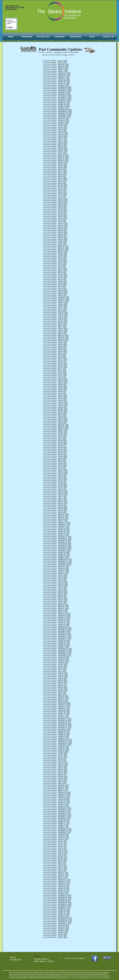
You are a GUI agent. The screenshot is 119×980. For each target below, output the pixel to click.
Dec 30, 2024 (62, 178)
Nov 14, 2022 (62, 367)
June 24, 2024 (63, 223)
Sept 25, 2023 (63, 290)
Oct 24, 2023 (62, 283)
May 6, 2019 (62, 685)
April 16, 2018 (63, 780)
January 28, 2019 (64, 710)
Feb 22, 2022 (62, 433)
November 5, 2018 (64, 729)
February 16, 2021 (64, 524)
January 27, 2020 (64, 621)
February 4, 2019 (64, 708)
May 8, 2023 (62, 325)
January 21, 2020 (64, 622)
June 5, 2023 (62, 318)
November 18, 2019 (65, 636)
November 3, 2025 (64, 101)
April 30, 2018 (63, 776)
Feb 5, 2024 (62, 258)
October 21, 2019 (64, 643)
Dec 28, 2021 (62, 447)
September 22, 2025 (65, 111)
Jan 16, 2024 (62, 264)
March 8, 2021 (63, 519)
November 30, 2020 (65, 544)
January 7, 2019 (63, 715)
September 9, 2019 (64, 654)
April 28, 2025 (63, 148)
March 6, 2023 (63, 341)
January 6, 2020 (63, 626)
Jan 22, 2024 (62, 262)
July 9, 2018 (62, 759)
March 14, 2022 (63, 428)
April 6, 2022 (62, 423)
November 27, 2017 (65, 813)
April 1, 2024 (62, 244)
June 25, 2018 (63, 762)
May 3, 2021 (62, 505)
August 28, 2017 (64, 834)
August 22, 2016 (64, 927)
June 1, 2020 (62, 589)
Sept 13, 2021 (63, 474)
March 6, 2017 (63, 878)
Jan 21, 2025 (62, 173)
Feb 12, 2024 (62, 257)
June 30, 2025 (63, 132)
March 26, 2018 (63, 785)
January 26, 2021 (64, 530)
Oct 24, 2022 (62, 372)
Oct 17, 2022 (62, 374)
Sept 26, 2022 (63, 379)
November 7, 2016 (64, 908)
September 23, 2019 (65, 650)
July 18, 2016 (62, 935)
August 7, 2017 (63, 839)
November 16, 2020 (65, 547)
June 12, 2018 (63, 766)
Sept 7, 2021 (62, 475)
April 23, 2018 (63, 778)
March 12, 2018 (63, 789)
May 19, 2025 (63, 143)
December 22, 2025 (65, 89)
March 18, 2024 (63, 248)
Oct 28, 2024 (62, 192)
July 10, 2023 (62, 309)
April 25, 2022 (63, 418)
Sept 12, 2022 (63, 383)
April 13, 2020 (63, 601)
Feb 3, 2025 (62, 169)
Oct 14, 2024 (62, 195)
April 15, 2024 (63, 241)
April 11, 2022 (63, 421)
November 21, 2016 (65, 904)
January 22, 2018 (64, 801)
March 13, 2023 (63, 339)
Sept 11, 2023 (63, 293)
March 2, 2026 (63, 71)
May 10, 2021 (63, 503)
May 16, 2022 (63, 412)
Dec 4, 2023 (62, 272)
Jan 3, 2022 (62, 446)
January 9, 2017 (63, 892)
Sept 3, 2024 (62, 206)
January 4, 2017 (63, 894)
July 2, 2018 (62, 761)
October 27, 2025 (64, 103)
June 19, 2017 (63, 852)
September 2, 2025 (64, 117)
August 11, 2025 (64, 122)
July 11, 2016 (62, 937)
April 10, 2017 (63, 869)
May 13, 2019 (63, 684)
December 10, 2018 (65, 720)
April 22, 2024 (63, 239)
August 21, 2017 (64, 836)
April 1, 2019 (62, 694)
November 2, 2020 (64, 551)
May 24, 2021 (63, 500)
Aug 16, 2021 (62, 481)
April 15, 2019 (63, 691)
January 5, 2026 (63, 85)
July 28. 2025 (62, 125)
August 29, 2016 (64, 925)
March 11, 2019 (63, 699)
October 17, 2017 (64, 824)
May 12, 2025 (62, 145)
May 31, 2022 (63, 409)
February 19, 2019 (64, 705)
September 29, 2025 (65, 110)
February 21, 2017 (64, 881)
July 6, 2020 (62, 580)
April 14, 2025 (63, 152)
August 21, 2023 (64, 299)
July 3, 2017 (62, 848)
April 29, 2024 (63, 237)
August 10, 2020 (64, 572)
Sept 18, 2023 (63, 292)
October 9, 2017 (63, 825)
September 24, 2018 (65, 740)
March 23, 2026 (63, 66)
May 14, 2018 (63, 773)
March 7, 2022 (63, 430)
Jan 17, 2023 (62, 353)
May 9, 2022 (62, 414)
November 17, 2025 (65, 97)
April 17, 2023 (63, 330)
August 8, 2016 (63, 930)
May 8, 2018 (62, 775)
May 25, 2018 (63, 769)
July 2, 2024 (62, 222)
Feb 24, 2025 (62, 164)
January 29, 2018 (64, 799)
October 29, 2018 (64, 731)
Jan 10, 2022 (62, 444)
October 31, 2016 (64, 909)
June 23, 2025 (63, 134)
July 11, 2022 (62, 398)
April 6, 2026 (62, 62)
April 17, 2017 (63, 867)
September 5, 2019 (64, 656)
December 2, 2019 (64, 633)
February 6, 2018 (64, 797)
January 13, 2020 (64, 624)
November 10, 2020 (65, 549)
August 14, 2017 (64, 838)
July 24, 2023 (62, 306)
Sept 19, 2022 (63, 381)
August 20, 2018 (64, 748)
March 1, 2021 (63, 521)
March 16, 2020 (63, 608)
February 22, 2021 (64, 523)
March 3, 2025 (63, 162)
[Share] (107, 958)
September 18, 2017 (65, 831)
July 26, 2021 (62, 484)
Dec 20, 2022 (62, 358)
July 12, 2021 (62, 488)
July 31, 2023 (62, 304)
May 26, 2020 (63, 591)
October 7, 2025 (63, 108)
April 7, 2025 (62, 153)
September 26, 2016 (65, 918)
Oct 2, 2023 (62, 288)
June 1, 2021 (62, 498)
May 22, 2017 (63, 859)
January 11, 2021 (64, 533)
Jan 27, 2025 (62, 171)
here (58, 52)
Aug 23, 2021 (62, 479)
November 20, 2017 (65, 815)
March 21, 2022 (63, 426)
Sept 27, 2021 (63, 470)
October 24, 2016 (64, 911)
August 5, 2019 (63, 663)
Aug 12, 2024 (62, 211)
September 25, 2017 (65, 829)
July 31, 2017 (62, 841)
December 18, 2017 (65, 808)
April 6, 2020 (62, 603)
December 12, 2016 (65, 899)
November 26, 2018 (65, 724)
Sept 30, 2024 (63, 199)
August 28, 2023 (64, 297)
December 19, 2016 (65, 897)
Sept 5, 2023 (62, 295)
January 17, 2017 (64, 890)
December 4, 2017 (64, 811)
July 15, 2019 (62, 668)
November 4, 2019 (64, 640)
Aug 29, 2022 (62, 386)
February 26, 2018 (64, 792)
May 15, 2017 (63, 860)
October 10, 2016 (64, 914)
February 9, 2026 (64, 76)
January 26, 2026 (64, 80)
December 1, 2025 (64, 94)
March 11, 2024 (63, 250)
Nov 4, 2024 (62, 190)
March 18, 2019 (63, 698)
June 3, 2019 (62, 678)
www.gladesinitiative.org (55, 974)
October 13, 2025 (64, 106)
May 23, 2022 (63, 411)
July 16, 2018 (62, 757)
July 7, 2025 (62, 131)
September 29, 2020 (65, 559)
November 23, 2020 (65, 545)
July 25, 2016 (62, 934)
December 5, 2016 (64, 901)
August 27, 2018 (64, 747)
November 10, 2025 (65, 99)
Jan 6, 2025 (62, 176)
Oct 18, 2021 (62, 465)
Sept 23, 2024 (63, 201)
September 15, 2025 (65, 113)
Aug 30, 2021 (62, 477)
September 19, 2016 (65, 920)
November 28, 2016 (65, 902)
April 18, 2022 (63, 419)
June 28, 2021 (63, 491)
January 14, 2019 (64, 713)
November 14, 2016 (65, 906)
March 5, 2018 (63, 790)
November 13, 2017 (65, 817)
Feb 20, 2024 (62, 255)
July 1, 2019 (62, 671)
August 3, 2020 (63, 573)
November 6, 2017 (64, 818)
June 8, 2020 (62, 587)
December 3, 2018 (64, 722)
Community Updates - (50, 169)
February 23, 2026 (64, 73)
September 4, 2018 (64, 745)
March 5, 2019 (63, 701)
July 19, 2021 (62, 486)
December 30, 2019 (65, 628)
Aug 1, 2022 (62, 393)
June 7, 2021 (62, 496)
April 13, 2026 (63, 61)
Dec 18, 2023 (62, 269)
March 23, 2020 (63, 607)
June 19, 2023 (63, 314)
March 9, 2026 (63, 69)
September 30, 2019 (65, 649)
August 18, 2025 (64, 120)
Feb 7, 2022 (62, 437)
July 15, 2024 (62, 218)
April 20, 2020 (63, 600)
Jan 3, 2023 (62, 356)
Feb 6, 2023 (62, 348)
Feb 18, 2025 (62, 166)
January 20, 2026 (64, 82)
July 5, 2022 (62, 400)
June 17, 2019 (63, 675)
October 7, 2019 (63, 647)
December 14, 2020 (65, 540)
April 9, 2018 (62, 782)
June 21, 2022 (63, 404)
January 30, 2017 (64, 887)
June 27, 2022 (63, 402)
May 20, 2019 (63, 682)
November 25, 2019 (65, 635)
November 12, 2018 (65, 727)
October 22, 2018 (64, 733)
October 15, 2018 (64, 734)
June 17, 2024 (63, 225)
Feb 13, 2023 (62, 346)
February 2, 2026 (64, 78)
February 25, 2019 (64, 703)
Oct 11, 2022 (62, 376)
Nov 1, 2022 (62, 370)
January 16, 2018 (64, 803)
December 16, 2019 (65, 629)
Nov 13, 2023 (62, 278)
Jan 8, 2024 (62, 265)
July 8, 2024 (62, 220)
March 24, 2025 (63, 157)
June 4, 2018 (62, 768)
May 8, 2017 (62, 862)
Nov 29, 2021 (62, 454)
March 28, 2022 (63, 425)
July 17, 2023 (62, 307)
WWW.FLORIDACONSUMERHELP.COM (55, 976)
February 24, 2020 (64, 614)
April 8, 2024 (62, 243)
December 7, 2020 (64, 542)
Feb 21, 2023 (62, 344)
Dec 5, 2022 (62, 362)
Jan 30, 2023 (62, 349)
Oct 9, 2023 (62, 286)
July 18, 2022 (62, 397)
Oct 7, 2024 (62, 197)
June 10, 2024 (63, 227)
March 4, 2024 (63, 251)
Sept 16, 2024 (63, 202)
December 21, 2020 (65, 538)
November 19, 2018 (65, 726)
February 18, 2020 (64, 615)
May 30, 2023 (63, 320)
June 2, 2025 (62, 139)
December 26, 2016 (65, 895)
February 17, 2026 (64, 75)
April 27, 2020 (63, 598)
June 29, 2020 (63, 582)
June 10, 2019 (63, 677)
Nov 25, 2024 (62, 185)
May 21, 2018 (63, 771)
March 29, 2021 (63, 514)
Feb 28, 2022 (62, 432)
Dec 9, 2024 (62, 181)
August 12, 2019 (64, 661)
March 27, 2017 (63, 873)
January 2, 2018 (63, 806)
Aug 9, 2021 (62, 482)
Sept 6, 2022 (62, 384)
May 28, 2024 (63, 230)
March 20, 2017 (63, 874)
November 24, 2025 (65, 96)
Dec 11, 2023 (62, 271)
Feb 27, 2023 (62, 342)
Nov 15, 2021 (62, 458)
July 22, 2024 (62, 216)
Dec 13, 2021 (62, 451)
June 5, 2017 (62, 855)
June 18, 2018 (63, 764)
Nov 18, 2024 (62, 187)
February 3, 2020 (64, 619)
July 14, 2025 (62, 129)
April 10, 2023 (63, 332)
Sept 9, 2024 (62, 204)
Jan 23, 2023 (62, 351)
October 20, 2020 (64, 554)
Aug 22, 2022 (62, 388)
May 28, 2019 (63, 680)
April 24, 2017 (63, 866)
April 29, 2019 (63, 687)
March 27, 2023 (63, 335)
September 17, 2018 (65, 741)
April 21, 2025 (63, 150)
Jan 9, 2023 (62, 355)
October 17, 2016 (64, 913)
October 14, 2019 (64, 645)
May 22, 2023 (63, 321)
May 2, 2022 (62, 416)
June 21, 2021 (63, 493)
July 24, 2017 (62, 843)
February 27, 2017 (64, 880)
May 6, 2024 (62, 236)
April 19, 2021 (63, 509)
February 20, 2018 (64, 794)
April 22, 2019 (63, 689)
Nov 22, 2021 (62, 456)
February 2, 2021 (64, 528)
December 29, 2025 (65, 87)
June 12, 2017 (63, 853)
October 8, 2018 (63, 736)
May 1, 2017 (62, 864)
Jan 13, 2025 (62, 174)
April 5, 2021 (62, 512)
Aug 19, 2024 (62, 209)
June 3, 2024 (62, 229)
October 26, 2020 (64, 552)
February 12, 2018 (64, 796)
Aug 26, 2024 (62, 208)
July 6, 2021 (62, 489)
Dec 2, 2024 (62, 183)
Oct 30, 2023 (62, 281)
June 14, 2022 (63, 405)
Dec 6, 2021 (62, 453)
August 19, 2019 (64, 659)
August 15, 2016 (64, 928)
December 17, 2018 (65, 719)
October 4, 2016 (63, 916)
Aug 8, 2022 (62, 391)
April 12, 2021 (63, 510)
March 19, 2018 (63, 787)
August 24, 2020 (64, 568)
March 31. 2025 (63, 155)
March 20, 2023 (63, 337)
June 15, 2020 (63, 586)
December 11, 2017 (65, 810)
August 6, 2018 (63, 752)
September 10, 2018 (65, 743)
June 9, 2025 (62, 138)
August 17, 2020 (64, 570)
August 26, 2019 (64, 657)
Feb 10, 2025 (62, 167)
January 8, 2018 (63, 804)
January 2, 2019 (63, 717)
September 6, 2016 (64, 923)
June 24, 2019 (63, 673)
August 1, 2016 (63, 932)
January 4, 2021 (63, 535)
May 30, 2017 (63, 857)
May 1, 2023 (62, 327)
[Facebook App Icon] (95, 958)
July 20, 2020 (62, 577)
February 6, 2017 (64, 885)
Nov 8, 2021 (62, 460)
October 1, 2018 (63, 738)
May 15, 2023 (63, 323)
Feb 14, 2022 (62, 435)
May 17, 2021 (63, 502)
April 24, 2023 (63, 328)
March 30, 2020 (63, 605)
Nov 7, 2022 (62, 369)
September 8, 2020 (64, 565)
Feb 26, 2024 (62, 253)
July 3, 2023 (62, 311)
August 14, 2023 (64, 300)
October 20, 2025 (64, 104)
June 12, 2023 (63, 316)
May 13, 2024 (63, 234)
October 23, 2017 (64, 822)
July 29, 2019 (62, 664)
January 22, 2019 (64, 712)
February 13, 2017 (64, 883)
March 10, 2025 (63, 160)
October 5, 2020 (63, 558)
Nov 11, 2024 (62, 188)
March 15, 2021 (63, 517)
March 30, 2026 (63, 64)
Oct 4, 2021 (62, 468)
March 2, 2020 (63, 612)
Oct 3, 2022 (62, 377)
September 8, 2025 (64, 115)
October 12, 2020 (64, 556)
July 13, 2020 (62, 579)
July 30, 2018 (62, 754)
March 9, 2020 (63, 610)
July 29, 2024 (62, 215)
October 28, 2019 (64, 642)
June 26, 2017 (63, 850)
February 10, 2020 (64, 617)
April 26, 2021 (63, 507)
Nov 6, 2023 (62, 279)
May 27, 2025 (63, 141)
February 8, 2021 (64, 526)
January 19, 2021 (64, 531)
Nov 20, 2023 (62, 276)
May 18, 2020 (63, 593)
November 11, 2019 (65, 638)
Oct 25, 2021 (62, 463)
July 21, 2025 (62, 127)
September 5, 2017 (64, 832)
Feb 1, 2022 (62, 439)
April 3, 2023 (62, 334)
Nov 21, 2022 (62, 365)
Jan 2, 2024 (62, 267)
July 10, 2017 (62, 846)
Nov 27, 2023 (62, 274)
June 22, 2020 (63, 584)
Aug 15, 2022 (62, 390)
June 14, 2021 (63, 495)
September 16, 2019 (65, 652)
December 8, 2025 (64, 92)
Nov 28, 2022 (62, 363)
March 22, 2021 (63, 516)
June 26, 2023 (63, 313)
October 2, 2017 (63, 827)
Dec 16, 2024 (62, 180)
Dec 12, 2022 (62, 360)
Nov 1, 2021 (62, 461)
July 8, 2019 (62, 670)
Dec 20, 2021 (62, 449)
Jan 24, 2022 (62, 440)
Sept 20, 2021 (63, 472)
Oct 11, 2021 (62, 467)
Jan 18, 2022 (62, 442)
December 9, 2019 (64, 631)
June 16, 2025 (63, 136)
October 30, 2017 (64, 820)
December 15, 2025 (65, 90)
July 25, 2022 (62, 395)
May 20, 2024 (63, 232)
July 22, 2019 (62, 666)
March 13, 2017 (63, 876)
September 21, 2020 (65, 561)
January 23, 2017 (64, 888)
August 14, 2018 (64, 750)
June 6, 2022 (62, 407)
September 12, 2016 (65, 921)
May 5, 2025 (62, 146)
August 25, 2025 (64, 118)
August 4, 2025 (63, 124)
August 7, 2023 (63, 302)
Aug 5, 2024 (62, 213)
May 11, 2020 (63, 594)
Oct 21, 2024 (62, 194)
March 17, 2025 (63, 159)
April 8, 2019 (62, 692)
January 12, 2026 (64, 83)
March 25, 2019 (63, 696)
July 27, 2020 (62, 575)
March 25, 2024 (63, 246)
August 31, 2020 (64, 566)
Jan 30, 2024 (62, 260)
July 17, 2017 (62, 845)
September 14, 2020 (65, 563)
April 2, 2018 (62, 783)
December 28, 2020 (65, 537)
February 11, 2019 (64, 706)
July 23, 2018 (62, 755)
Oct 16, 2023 (62, 285)
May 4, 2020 (62, 596)
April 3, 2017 (62, 871)
